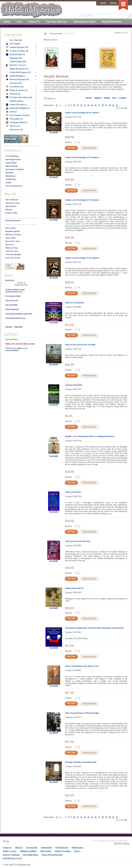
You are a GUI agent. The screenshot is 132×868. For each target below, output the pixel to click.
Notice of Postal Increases (52, 855)
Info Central (10, 228)
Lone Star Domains (13, 254)
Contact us (7, 848)
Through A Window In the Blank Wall (81, 762)
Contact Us (34, 22)
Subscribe (18, 327)
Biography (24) (16, 58)
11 (78, 105)
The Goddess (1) (15, 119)
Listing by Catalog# (62, 851)
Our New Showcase (57, 22)
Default (123, 98)
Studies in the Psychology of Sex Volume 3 (82, 113)
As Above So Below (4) (17, 51)
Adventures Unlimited (14, 169)
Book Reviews (78, 848)
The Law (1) (13, 126)
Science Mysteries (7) (16, 105)
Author (8, 183)
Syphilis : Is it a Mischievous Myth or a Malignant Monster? (90, 436)
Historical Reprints (56, 33)
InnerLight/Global (13, 159)
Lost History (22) (15, 87)
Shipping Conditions (28, 851)
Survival (11, 112)
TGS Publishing (12, 156)
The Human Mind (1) (17, 123)
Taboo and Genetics (73, 492)
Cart (19, 22)
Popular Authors (16, 101)
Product (107, 98)
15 (92, 105)
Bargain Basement (13, 220)
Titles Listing (46, 851)
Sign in (103, 3)
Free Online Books (31, 855)
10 (74, 105)
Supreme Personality (74, 385)
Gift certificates (12, 200)
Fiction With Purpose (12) (20, 72)
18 (103, 105)
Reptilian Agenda (13, 231)
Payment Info (32, 848)
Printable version (119, 33)
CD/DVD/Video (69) (18, 62)
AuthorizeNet (46, 848)
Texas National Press (14, 186)
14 (88, 105)
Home (7, 22)
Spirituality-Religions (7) (18, 108)
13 (85, 105)
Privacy (77, 851)
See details (54, 132)
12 (81, 105)
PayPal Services (62, 848)
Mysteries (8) (13, 94)
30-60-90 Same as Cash (12, 858)
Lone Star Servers (13, 258)
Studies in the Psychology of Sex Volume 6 (82, 258)
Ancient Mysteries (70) (17, 47)
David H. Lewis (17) (16, 65)
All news (9, 327)
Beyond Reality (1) (15, 55)
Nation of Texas (12, 248)
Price (114, 98)
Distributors (10, 176)
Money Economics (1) (17, 90)
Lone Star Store (12, 251)
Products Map (11, 213)
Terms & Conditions (11, 855)
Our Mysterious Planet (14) (19, 97)
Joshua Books (11, 163)
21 (113, 105)
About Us (19, 848)
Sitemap (9, 210)
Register (113, 3)
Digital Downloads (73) (19, 69)
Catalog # (98, 98)
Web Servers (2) (16, 130)
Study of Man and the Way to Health (80, 345)
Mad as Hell (10, 238)
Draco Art (9, 245)
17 (99, 105)
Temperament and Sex (74, 588)
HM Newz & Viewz (13, 235)
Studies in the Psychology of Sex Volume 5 (82, 200)
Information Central (84, 22)
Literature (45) (16, 83)
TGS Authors (13, 44)
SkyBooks (9, 173)
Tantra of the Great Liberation (78, 541)
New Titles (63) (16, 40)
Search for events (12, 203)
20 (110, 105)
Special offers (11, 206)
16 (95, 105)
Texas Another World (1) (18, 115)
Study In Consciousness (75, 303)
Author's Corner (10, 851)
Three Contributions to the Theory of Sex (82, 666)
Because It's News (13, 241)
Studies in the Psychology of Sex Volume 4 (82, 157)
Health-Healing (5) (16, 76)
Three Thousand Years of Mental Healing (82, 713)
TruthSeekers (11, 179)
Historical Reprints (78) (18, 80)
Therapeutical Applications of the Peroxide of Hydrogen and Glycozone (94, 628)
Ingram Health (11, 166)
